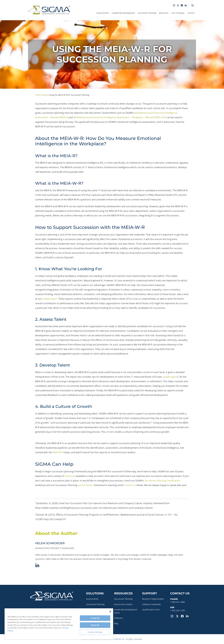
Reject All (95, 625)
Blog (116, 623)
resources (70, 476)
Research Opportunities (153, 599)
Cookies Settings (95, 632)
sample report (50, 299)
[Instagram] (173, 616)
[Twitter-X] (178, 616)
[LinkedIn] (188, 616)
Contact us (130, 485)
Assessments (92, 599)
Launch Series (85, 485)
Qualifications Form (151, 610)
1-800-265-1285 (177, 610)
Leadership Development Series (126, 611)
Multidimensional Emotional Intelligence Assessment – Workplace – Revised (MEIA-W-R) (120, 117)
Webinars (118, 618)
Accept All (95, 618)
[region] (59, 624)
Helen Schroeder (50, 543)
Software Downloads (151, 604)
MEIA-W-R (58, 452)
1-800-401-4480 (177, 602)
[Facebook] (183, 616)
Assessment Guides (123, 604)
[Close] (110, 611)
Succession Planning (95, 604)
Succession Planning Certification (162, 481)
